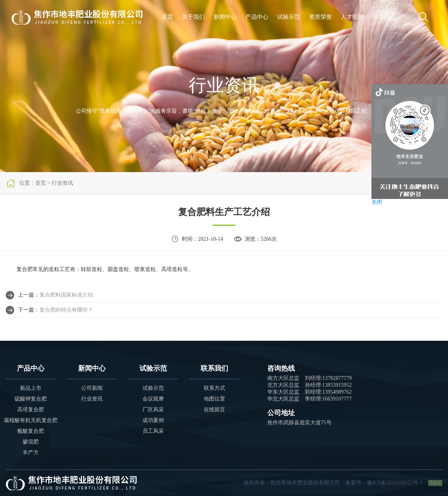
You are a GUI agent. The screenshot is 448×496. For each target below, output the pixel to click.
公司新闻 (92, 388)
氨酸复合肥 (31, 431)
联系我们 (384, 17)
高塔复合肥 (31, 410)
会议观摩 (153, 399)
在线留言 (214, 410)
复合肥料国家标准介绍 (66, 295)
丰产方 (31, 452)
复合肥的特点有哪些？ (66, 310)
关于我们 (193, 17)
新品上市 (31, 388)
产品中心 (257, 17)
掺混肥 (31, 442)
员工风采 (153, 431)
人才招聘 (352, 17)
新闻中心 (225, 17)
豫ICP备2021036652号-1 (395, 483)
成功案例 (153, 420)
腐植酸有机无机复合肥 (31, 420)
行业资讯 (92, 399)
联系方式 (214, 388)
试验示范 (289, 17)
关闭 (377, 202)
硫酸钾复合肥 (31, 399)
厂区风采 (153, 410)
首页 (167, 17)
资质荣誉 (320, 17)
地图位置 (214, 399)
